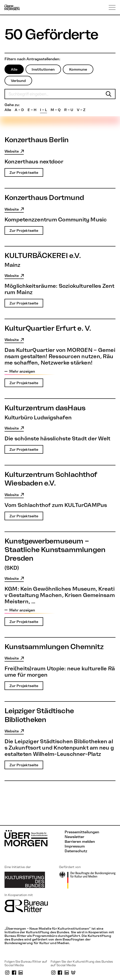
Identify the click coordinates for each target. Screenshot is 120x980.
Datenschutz (76, 851)
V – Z (81, 110)
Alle (14, 69)
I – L (44, 110)
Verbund (18, 81)
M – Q (56, 110)
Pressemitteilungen (82, 832)
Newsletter (74, 837)
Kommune (78, 69)
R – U (69, 110)
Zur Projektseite (24, 173)
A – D (19, 110)
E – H (32, 110)
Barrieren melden (80, 841)
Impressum (75, 846)
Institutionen (43, 69)
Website (14, 151)
